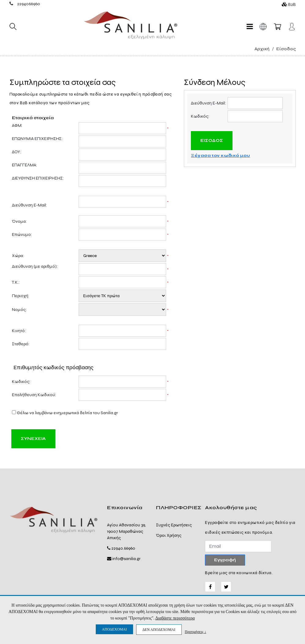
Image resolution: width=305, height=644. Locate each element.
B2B (292, 4)
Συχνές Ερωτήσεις (174, 525)
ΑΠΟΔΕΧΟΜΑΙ (114, 629)
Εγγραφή (225, 560)
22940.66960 (123, 548)
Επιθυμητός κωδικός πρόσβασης (54, 367)
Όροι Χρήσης (169, 535)
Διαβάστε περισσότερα (175, 618)
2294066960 (29, 4)
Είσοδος (286, 49)
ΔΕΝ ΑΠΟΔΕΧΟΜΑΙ (159, 630)
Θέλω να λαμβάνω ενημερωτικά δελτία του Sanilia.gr (67, 413)
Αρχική (262, 49)
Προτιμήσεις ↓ (195, 632)
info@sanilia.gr (126, 559)
